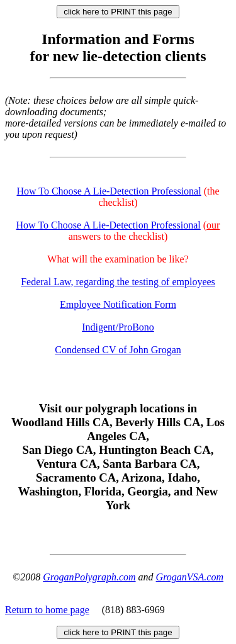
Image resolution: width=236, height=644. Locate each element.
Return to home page (47, 610)
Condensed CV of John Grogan (118, 350)
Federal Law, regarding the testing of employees (118, 282)
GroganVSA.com (190, 577)
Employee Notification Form (118, 304)
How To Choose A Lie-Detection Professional (109, 191)
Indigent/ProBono (118, 327)
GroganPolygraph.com (89, 577)
